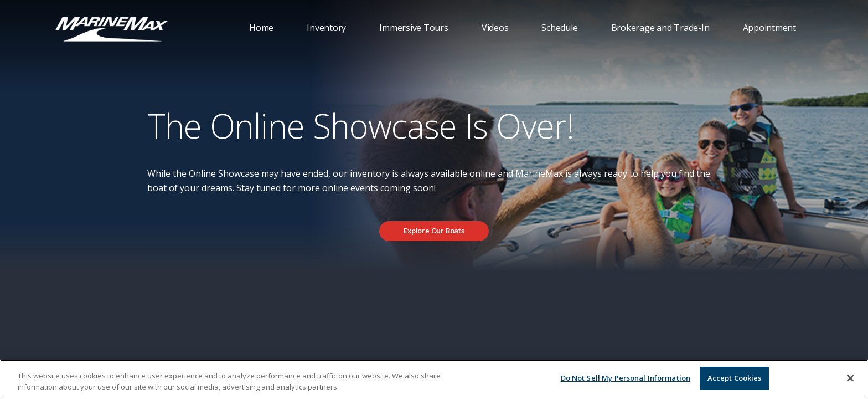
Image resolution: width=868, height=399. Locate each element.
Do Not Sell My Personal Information (626, 378)
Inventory (326, 28)
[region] (434, 379)
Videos (495, 28)
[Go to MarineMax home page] (112, 28)
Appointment (769, 28)
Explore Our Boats (434, 231)
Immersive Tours (414, 28)
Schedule (559, 28)
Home (261, 28)
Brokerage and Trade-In (660, 28)
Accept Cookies (735, 378)
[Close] (850, 378)
